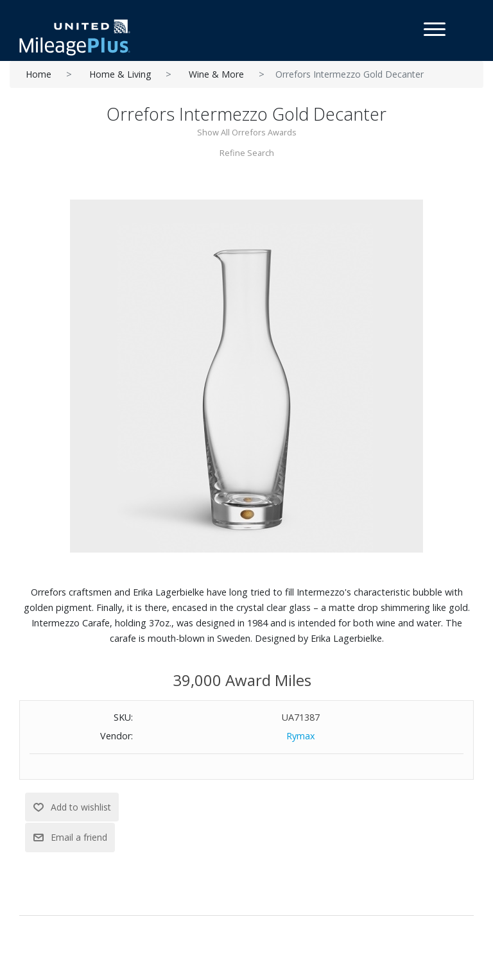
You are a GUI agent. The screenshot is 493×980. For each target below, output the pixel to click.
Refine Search (247, 153)
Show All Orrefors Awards (247, 132)
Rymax (301, 736)
